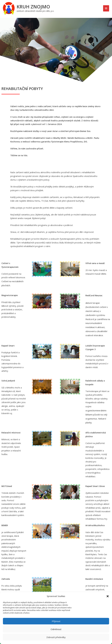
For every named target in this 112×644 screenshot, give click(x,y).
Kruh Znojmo (33, 7)
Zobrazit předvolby (56, 637)
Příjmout (56, 621)
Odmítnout (56, 629)
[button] (108, 596)
